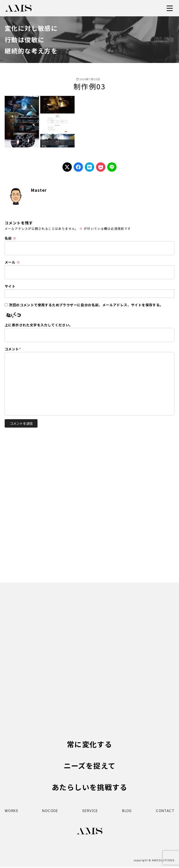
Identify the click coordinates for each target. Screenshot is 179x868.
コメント (13, 349)
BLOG (127, 811)
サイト (10, 286)
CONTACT (165, 811)
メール (12, 262)
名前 (11, 238)
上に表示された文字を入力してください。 (39, 325)
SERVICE (90, 811)
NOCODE (50, 811)
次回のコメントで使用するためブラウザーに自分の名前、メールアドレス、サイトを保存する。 (86, 305)
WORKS (11, 811)
